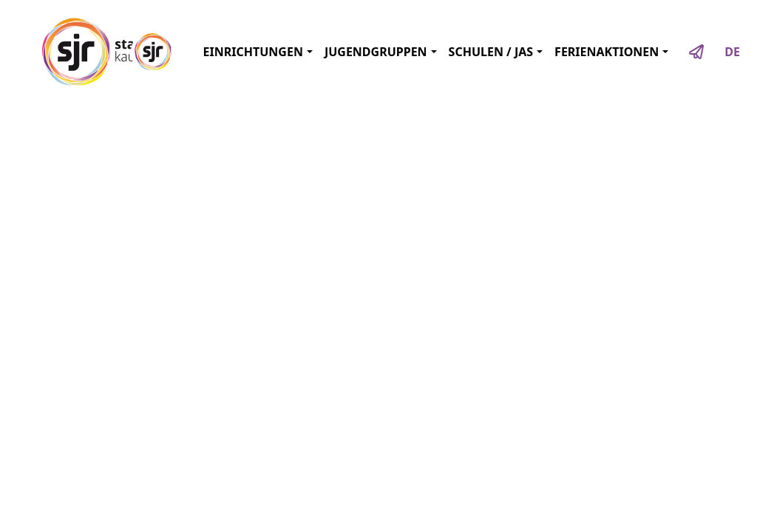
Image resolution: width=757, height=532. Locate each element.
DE (732, 52)
